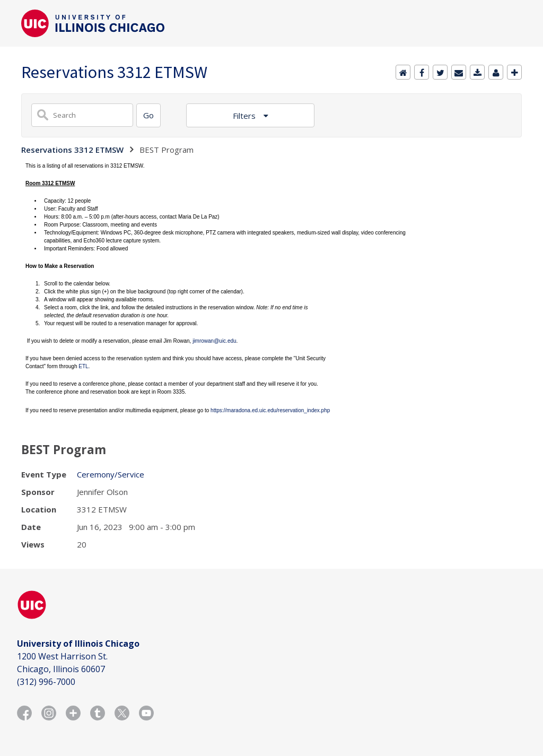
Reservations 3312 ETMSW (72, 150)
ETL (83, 366)
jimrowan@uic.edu (214, 341)
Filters (245, 116)
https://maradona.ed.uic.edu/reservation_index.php (270, 410)
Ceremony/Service (111, 474)
